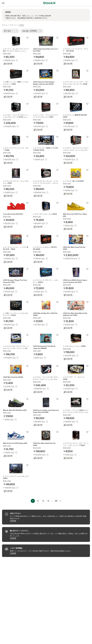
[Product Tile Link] (16, 51)
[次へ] (60, 501)
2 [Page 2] (38, 501)
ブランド (13, 25)
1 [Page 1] (33, 501)
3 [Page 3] (43, 501)
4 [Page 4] (48, 501)
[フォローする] (27, 38)
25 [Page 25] (56, 501)
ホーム (5, 25)
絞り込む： (11, 31)
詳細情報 (49, 521)
